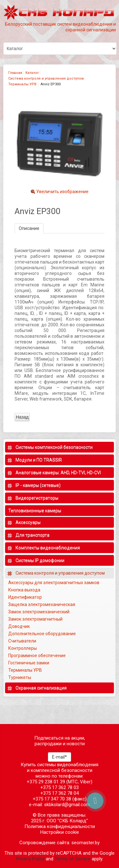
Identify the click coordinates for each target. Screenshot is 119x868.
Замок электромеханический (39, 612)
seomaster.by (86, 843)
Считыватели (22, 641)
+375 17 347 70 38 (52, 799)
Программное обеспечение (37, 656)
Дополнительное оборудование (42, 634)
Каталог (32, 73)
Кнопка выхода (24, 590)
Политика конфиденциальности (60, 826)
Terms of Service (73, 859)
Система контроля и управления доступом (46, 78)
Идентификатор (25, 597)
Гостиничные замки (29, 663)
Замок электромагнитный (35, 619)
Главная (15, 73)
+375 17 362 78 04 (60, 793)
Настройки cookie (60, 832)
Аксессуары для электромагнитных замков (54, 583)
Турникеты (20, 677)
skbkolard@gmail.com (67, 805)
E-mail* (60, 757)
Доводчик (19, 626)
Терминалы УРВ (23, 84)
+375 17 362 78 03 (60, 787)
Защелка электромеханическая (42, 604)
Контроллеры (23, 648)
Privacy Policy (30, 859)
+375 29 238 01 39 (46, 782)
